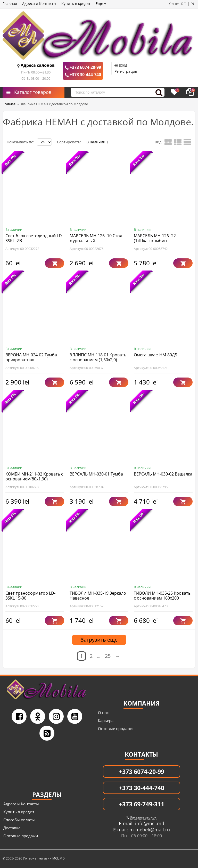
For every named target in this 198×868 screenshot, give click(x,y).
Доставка (12, 828)
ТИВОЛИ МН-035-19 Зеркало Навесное (98, 596)
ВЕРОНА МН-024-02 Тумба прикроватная (31, 357)
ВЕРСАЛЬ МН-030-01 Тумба (96, 474)
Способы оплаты (19, 820)
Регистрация (126, 71)
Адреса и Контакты (39, 3)
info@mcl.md (149, 823)
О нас (103, 713)
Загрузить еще (99, 640)
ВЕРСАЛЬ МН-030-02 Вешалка (163, 474)
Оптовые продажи (115, 728)
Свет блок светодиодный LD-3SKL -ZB (34, 238)
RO (184, 4)
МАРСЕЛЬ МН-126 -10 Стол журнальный (96, 238)
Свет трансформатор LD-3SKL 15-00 (30, 596)
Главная (10, 3)
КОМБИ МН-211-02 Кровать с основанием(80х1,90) (34, 476)
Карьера (106, 720)
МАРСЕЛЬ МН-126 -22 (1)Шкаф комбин (155, 238)
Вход (123, 65)
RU (193, 4)
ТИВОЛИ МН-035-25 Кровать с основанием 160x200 (162, 596)
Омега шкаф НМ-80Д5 (155, 355)
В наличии (97, 142)
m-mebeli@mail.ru (149, 830)
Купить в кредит (76, 3)
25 (108, 656)
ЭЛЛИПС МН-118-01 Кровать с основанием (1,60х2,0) (98, 357)
